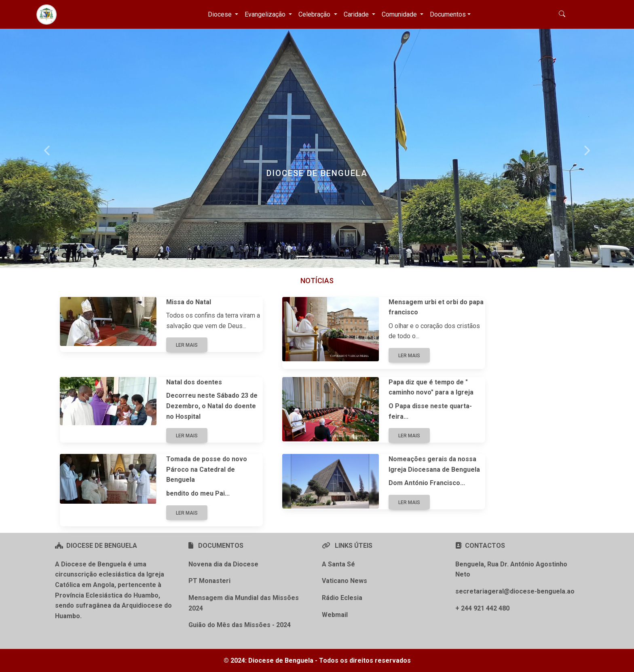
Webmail (335, 615)
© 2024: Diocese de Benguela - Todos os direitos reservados (317, 660)
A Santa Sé (338, 564)
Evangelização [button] (266, 14)
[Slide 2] (317, 256)
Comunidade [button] (400, 14)
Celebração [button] (315, 14)
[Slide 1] (302, 256)
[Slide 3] (332, 256)
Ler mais (187, 345)
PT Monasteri (209, 581)
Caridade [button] (357, 14)
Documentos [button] (448, 14)
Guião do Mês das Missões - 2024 (240, 625)
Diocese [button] (221, 14)
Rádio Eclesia (342, 598)
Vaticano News (344, 581)
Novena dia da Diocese (223, 564)
